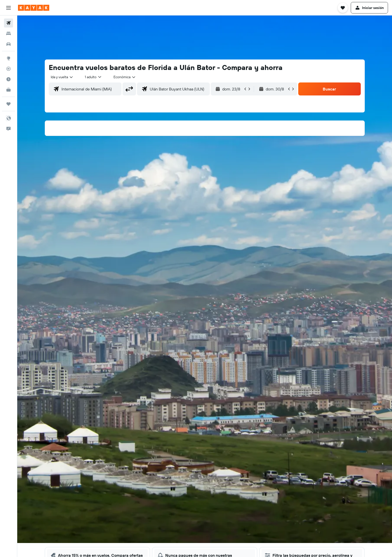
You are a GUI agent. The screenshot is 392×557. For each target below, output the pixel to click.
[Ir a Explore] (8, 58)
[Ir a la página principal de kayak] (34, 8)
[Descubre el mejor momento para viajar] (8, 79)
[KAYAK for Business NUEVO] (8, 90)
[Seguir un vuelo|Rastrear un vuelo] (8, 69)
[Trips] (8, 104)
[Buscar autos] (8, 44)
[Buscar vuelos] (8, 23)
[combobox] (62, 77)
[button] (8, 8)
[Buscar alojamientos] (8, 33)
